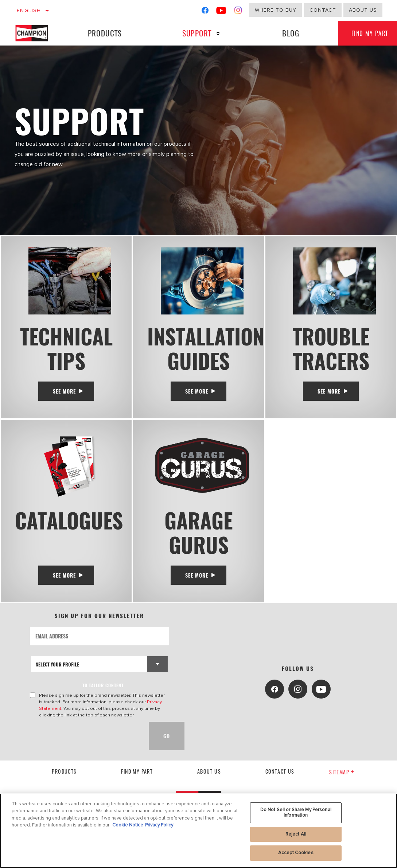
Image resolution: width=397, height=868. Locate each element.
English (29, 10)
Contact (323, 10)
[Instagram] (238, 12)
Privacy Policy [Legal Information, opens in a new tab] (159, 825)
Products (104, 33)
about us (363, 10)
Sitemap (342, 777)
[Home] (36, 33)
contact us (280, 776)
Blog (289, 33)
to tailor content (103, 690)
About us (209, 776)
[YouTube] (221, 12)
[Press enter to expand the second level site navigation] (217, 33)
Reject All (296, 834)
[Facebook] (205, 12)
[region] (198, 831)
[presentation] (85, 741)
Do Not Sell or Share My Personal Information (296, 813)
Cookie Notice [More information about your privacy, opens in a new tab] (128, 825)
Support (195, 33)
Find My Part (137, 776)
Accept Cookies (296, 853)
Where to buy (276, 10)
